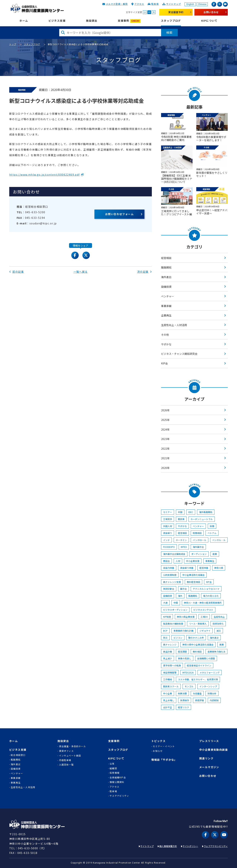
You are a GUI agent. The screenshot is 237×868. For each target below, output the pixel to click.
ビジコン (178, 638)
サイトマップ (174, 4)
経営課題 (182, 652)
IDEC (191, 512)
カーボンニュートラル (202, 519)
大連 (165, 603)
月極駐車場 (65, 760)
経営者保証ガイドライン (199, 665)
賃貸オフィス (66, 751)
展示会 (183, 589)
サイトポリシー (190, 846)
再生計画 (168, 652)
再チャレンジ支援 (172, 582)
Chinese (202, 4)
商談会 (166, 561)
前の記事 (17, 272)
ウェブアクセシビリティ (216, 846)
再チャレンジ (170, 644)
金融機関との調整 (206, 658)
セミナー (168, 512)
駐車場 (155, 4)
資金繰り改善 (187, 568)
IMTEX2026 (188, 672)
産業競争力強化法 (216, 652)
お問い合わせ (211, 12)
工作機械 (168, 679)
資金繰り (168, 533)
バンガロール (200, 540)
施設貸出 (92, 21)
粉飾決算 (182, 693)
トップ (13, 44)
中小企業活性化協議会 (193, 575)
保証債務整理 (170, 672)
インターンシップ (208, 686)
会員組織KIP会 (118, 777)
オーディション (199, 554)
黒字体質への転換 (172, 665)
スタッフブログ (171, 21)
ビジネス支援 (57, 21)
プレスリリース (209, 741)
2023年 (165, 439)
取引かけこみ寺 (196, 638)
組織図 (113, 768)
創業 (215, 554)
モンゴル (189, 686)
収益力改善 (169, 568)
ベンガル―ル (219, 540)
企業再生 (166, 315)
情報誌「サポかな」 (164, 760)
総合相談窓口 (18, 755)
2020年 (165, 468)
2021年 (165, 458)
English (190, 4)
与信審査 (197, 693)
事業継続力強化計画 (183, 631)
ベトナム (212, 533)
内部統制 (214, 700)
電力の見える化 (211, 596)
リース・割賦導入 (198, 624)
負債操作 (185, 700)
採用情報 (115, 773)
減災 (219, 631)
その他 (165, 335)
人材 (178, 561)
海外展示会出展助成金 (174, 554)
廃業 (222, 644)
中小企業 (168, 693)
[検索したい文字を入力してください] (110, 33)
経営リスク (183, 707)
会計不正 (168, 707)
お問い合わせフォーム (119, 214)
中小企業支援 (193, 561)
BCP (165, 631)
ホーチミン (181, 540)
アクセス (139, 4)
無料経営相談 (193, 582)
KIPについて (209, 21)
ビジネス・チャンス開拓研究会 (179, 354)
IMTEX (184, 547)
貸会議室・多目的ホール (72, 746)
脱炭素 (181, 519)
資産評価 (199, 700)
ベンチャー (168, 296)
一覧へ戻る (81, 272)
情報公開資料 (117, 782)
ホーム (24, 21)
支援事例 (129, 21)
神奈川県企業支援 (186, 617)
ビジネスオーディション (175, 610)
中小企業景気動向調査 (213, 750)
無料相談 (197, 652)
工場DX (204, 617)
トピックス (158, 741)
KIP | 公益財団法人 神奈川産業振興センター (37, 8)
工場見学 (168, 519)
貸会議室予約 (176, 12)
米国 (180, 512)
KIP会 (164, 363)
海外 (180, 596)
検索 (169, 32)
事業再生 (210, 561)
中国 (176, 603)
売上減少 (168, 658)
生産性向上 (219, 617)
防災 (165, 638)
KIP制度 (167, 617)
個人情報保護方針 (168, 846)
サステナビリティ (119, 796)
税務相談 (197, 533)
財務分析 (212, 693)
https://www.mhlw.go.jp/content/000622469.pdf (45, 175)
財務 (212, 526)
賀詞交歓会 (169, 589)
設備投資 (166, 287)
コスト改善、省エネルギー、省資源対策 (198, 679)
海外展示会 (198, 547)
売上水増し (169, 700)
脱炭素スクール (171, 686)
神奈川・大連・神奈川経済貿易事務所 (203, 603)
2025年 (165, 420)
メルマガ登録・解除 (117, 4)
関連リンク (206, 758)
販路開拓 (166, 267)
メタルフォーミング (210, 672)
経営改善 (204, 568)
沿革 (112, 764)
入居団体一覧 (66, 765)
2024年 (165, 429)
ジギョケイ (205, 631)
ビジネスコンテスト (203, 610)
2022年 (165, 449)
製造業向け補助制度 (173, 624)
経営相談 (166, 258)
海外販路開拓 (206, 512)
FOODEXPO (169, 547)
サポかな (166, 344)
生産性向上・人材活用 (174, 325)
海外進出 (166, 277)
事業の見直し (185, 658)
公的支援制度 (170, 575)
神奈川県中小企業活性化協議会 (198, 644)
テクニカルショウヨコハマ (206, 589)
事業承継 (166, 306)
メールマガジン (209, 767)
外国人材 (168, 526)
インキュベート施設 (70, 756)
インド (166, 540)
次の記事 (145, 272)
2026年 (165, 410)
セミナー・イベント (164, 746)
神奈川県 (219, 568)
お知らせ (158, 751)
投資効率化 (218, 624)
